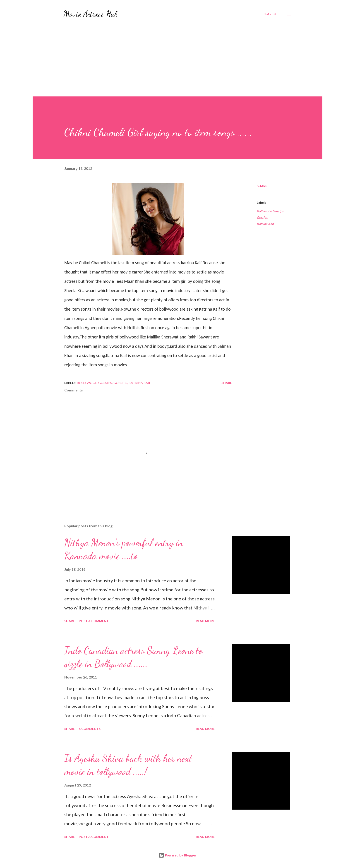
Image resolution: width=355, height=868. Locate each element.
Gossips (262, 217)
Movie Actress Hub (91, 14)
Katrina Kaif (265, 224)
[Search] (270, 14)
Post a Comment (94, 621)
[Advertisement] (177, 55)
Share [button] (262, 186)
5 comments (90, 729)
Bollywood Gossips (270, 211)
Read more (205, 621)
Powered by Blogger (177, 855)
